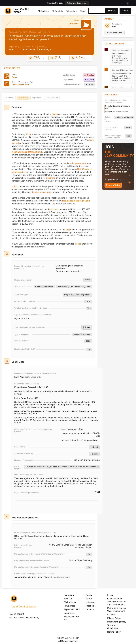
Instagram (90, 602)
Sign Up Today (113, 185)
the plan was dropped (42, 192)
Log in (125, 11)
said (68, 230)
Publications (71, 11)
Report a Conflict (72, 610)
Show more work (115, 33)
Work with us (70, 602)
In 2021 (15, 186)
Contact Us (69, 613)
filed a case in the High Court (76, 201)
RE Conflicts (57, 11)
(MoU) (55, 114)
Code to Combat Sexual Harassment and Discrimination (117, 602)
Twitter (89, 599)
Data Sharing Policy (117, 622)
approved (54, 209)
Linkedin (90, 610)
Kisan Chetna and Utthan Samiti (27, 152)
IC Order (111, 615)
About (83, 11)
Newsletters (69, 606)
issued (78, 244)
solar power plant (78, 163)
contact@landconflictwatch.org (24, 618)
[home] (21, 11)
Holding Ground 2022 (71, 618)
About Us (68, 599)
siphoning (51, 178)
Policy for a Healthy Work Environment (117, 610)
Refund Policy (114, 632)
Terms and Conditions (112, 627)
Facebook (90, 606)
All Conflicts (43, 11)
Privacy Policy (114, 618)
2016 (28, 134)
